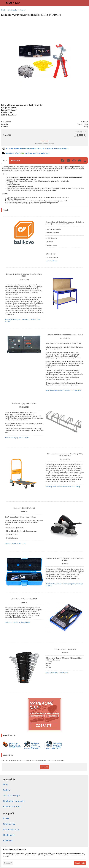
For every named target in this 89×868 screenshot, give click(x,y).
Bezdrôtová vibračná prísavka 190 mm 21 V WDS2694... (32, 746)
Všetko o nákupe (11, 795)
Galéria (7, 790)
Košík (6, 818)
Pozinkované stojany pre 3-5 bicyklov (17, 438)
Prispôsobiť (8, 863)
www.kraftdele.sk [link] (52, 261)
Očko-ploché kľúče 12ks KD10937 (57, 673)
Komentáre (15, 160)
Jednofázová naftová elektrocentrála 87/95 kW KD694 (63, 390)
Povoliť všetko (80, 863)
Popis (5, 160)
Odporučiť (45, 767)
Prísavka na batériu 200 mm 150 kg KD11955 (15, 745)
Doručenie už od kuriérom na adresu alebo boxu (28, 153)
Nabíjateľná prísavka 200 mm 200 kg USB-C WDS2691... (54, 746)
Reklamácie (9, 835)
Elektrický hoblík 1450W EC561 (15, 543)
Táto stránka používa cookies (14, 850)
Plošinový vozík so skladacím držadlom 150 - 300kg (63, 487)
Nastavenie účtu (11, 829)
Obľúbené (8, 841)
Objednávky (9, 824)
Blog (6, 784)
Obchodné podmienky (14, 801)
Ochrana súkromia (12, 807)
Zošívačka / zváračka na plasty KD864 (17, 622)
